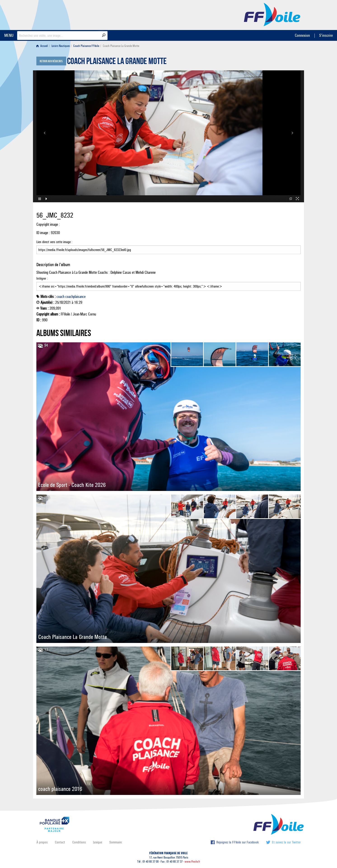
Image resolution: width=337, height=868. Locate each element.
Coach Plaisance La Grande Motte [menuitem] (121, 46)
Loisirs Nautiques (61, 46)
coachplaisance (75, 297)
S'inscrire (326, 35)
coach (60, 297)
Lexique (98, 842)
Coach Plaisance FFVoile (86, 46)
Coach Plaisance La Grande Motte (117, 62)
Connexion (302, 35)
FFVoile (272, 14)
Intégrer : (168, 283)
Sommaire (116, 842)
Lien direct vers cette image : (168, 247)
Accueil (42, 46)
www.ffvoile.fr (192, 862)
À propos (42, 842)
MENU (9, 35)
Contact (60, 842)
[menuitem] (43, 46)
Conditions (79, 842)
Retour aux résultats (51, 61)
